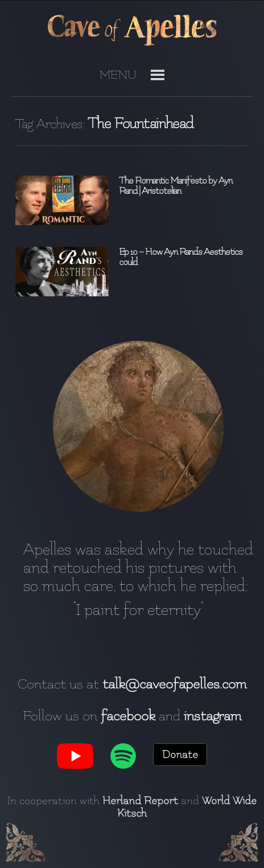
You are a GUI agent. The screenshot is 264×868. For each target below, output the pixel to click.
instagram (213, 716)
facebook (128, 716)
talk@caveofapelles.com (174, 684)
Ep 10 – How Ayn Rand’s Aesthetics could (181, 257)
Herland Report (140, 801)
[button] (118, 79)
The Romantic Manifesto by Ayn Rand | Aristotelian (176, 186)
